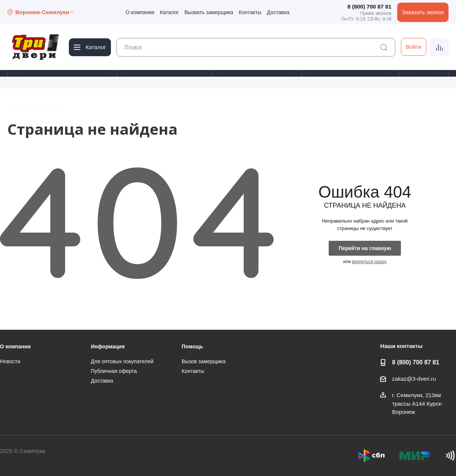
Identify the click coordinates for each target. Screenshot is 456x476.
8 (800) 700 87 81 (369, 7)
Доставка (278, 12)
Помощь (192, 346)
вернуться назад (369, 262)
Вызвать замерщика (209, 12)
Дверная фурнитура (253, 79)
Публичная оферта (114, 371)
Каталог (170, 12)
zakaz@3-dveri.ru (414, 379)
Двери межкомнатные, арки (59, 79)
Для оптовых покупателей (122, 361)
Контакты (250, 12)
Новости (10, 361)
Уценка (423, 79)
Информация (108, 346)
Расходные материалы (347, 79)
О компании (140, 12)
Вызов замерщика (204, 361)
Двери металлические (161, 79)
